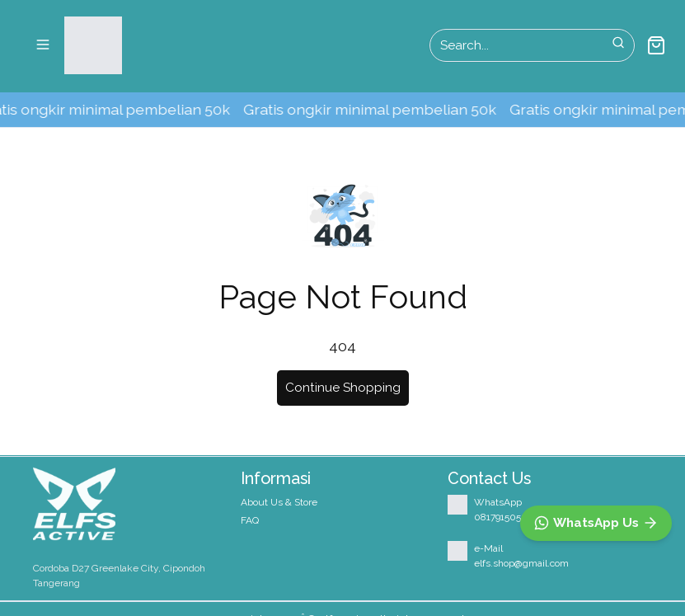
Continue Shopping (343, 388)
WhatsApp (498, 502)
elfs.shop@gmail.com (521, 563)
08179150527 (503, 517)
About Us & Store (279, 502)
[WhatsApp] (596, 523)
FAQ (250, 520)
